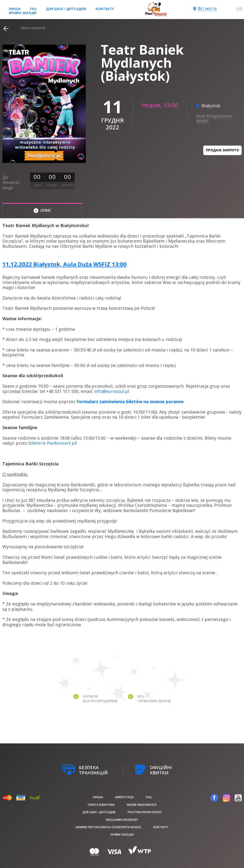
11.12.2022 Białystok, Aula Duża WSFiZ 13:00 (64, 264)
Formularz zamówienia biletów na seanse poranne (130, 401)
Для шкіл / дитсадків (66, 9)
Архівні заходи (23, 13)
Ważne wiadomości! (142, 805)
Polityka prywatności (145, 812)
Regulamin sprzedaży (122, 820)
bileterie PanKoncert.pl (52, 443)
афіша (15, 9)
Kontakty (105, 9)
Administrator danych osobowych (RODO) (108, 827)
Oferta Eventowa (101, 805)
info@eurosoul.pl (112, 391)
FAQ (33, 9)
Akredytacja (124, 797)
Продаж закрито (222, 150)
